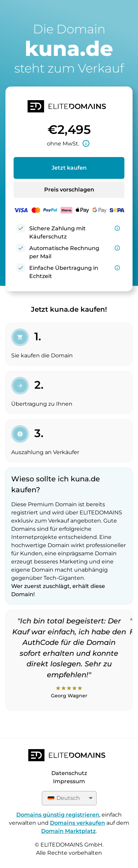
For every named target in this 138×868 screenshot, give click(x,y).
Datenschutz (69, 773)
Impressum (69, 781)
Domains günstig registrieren (58, 815)
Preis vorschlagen (69, 190)
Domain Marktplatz (68, 831)
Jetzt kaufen (69, 168)
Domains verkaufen (77, 823)
